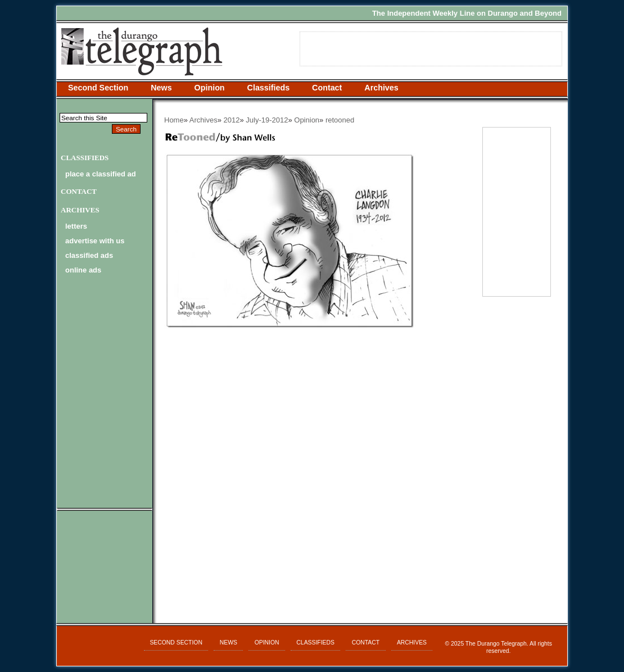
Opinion (210, 88)
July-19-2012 (267, 120)
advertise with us (95, 241)
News (161, 88)
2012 (232, 120)
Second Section (98, 88)
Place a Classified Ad (101, 174)
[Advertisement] (315, 418)
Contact (327, 88)
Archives (381, 88)
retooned (340, 120)
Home (174, 120)
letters (76, 226)
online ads (83, 270)
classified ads (89, 255)
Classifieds (269, 88)
